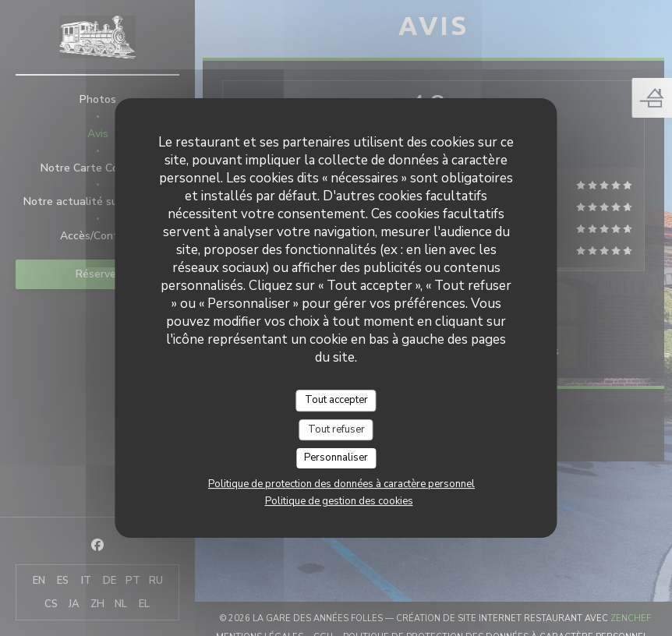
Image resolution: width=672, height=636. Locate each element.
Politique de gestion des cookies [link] (339, 501)
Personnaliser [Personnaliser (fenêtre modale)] (336, 458)
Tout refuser (336, 429)
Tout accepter (336, 400)
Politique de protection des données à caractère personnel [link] (341, 484)
